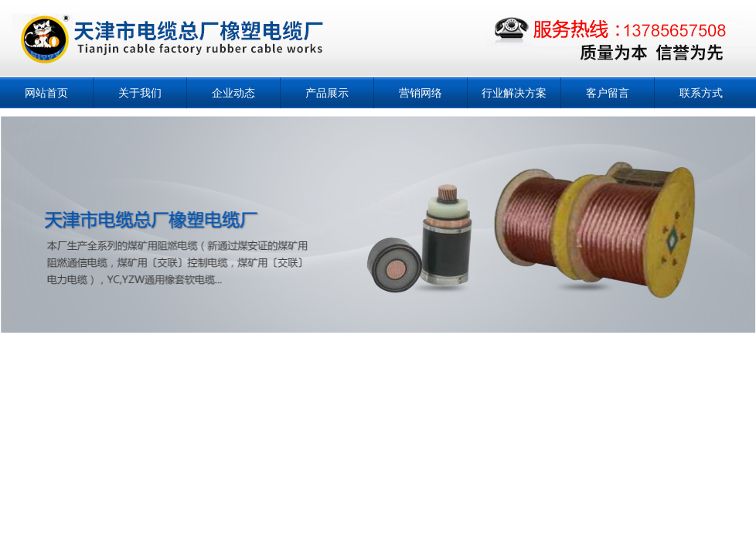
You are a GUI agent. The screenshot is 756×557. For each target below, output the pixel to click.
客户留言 (608, 93)
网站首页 (46, 93)
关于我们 (140, 93)
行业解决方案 (514, 93)
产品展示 (327, 93)
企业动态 (233, 93)
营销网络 (421, 93)
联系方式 (701, 93)
